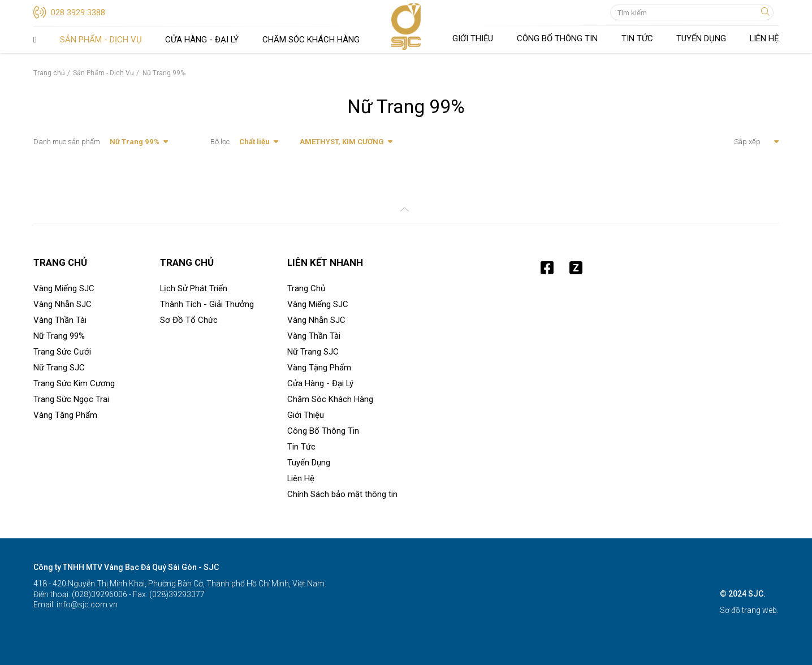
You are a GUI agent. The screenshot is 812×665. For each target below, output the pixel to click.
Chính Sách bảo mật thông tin (342, 494)
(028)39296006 (99, 594)
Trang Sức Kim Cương (74, 383)
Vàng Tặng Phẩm (65, 415)
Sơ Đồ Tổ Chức (189, 320)
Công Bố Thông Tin (557, 38)
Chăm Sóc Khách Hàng (311, 40)
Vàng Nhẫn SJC (62, 304)
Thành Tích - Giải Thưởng (207, 304)
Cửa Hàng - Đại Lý (202, 40)
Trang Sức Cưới (62, 352)
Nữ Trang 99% (59, 336)
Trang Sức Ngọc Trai (71, 399)
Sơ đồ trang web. (749, 610)
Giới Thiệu (473, 38)
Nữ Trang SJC (59, 368)
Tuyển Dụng (701, 38)
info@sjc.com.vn (86, 604)
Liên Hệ (764, 38)
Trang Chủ (35, 40)
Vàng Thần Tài (60, 320)
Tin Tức (637, 38)
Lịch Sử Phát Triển (194, 288)
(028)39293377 (176, 594)
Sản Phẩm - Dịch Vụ (101, 40)
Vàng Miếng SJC (64, 288)
